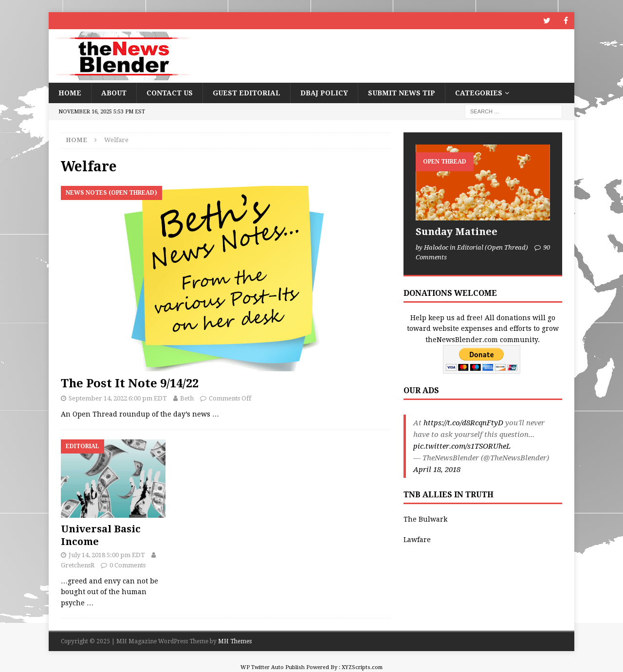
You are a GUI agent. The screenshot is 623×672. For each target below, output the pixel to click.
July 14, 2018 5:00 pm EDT (107, 555)
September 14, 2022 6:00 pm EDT (118, 398)
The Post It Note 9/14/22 (130, 383)
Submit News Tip (402, 93)
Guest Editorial (247, 93)
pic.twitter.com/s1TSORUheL (462, 446)
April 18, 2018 (437, 470)
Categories (479, 93)
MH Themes (235, 641)
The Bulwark (425, 519)
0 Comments (128, 565)
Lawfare (417, 540)
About (114, 93)
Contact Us (170, 93)
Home (70, 93)
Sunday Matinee (457, 232)
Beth (187, 398)
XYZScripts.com (362, 667)
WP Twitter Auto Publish (273, 667)
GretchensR (78, 565)
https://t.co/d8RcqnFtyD (463, 423)
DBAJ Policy (324, 93)
